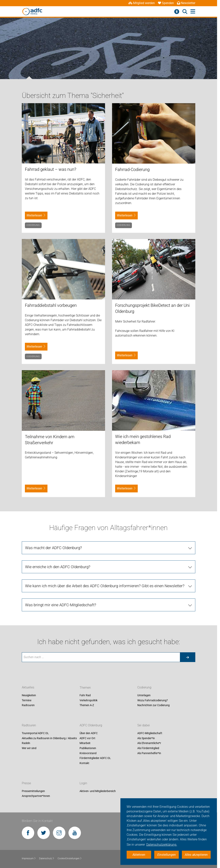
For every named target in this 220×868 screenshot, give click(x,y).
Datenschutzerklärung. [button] (162, 845)
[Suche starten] (188, 657)
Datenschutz (47, 858)
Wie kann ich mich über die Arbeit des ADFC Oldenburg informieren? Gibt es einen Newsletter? (105, 586)
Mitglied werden (142, 3)
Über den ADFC (89, 733)
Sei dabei (144, 725)
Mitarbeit (85, 743)
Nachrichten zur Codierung (153, 705)
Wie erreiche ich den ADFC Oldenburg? (58, 567)
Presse (26, 783)
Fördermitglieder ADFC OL (95, 758)
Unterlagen (144, 695)
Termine (27, 700)
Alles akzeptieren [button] (196, 855)
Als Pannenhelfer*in (149, 753)
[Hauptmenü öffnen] (193, 12)
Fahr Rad (85, 695)
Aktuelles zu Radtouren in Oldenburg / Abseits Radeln (49, 741)
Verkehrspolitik (89, 700)
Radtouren (28, 705)
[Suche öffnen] (185, 12)
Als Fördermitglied (148, 748)
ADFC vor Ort (87, 738)
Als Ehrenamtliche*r (149, 743)
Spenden (166, 3)
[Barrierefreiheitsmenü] (177, 12)
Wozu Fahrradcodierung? (153, 700)
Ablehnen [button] (139, 855)
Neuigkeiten (29, 695)
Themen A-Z (87, 705)
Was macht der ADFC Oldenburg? (53, 548)
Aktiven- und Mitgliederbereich (98, 791)
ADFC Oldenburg (91, 725)
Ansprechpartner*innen (36, 796)
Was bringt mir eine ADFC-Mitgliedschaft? (61, 605)
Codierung (33, 225)
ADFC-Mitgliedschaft (150, 733)
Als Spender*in (146, 738)
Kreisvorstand (88, 753)
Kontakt (84, 763)
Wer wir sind (29, 748)
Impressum (29, 858)
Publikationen (88, 748)
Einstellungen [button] (167, 855)
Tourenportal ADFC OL (35, 733)
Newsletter (186, 3)
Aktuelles (28, 688)
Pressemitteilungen (33, 791)
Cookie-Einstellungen (70, 858)
